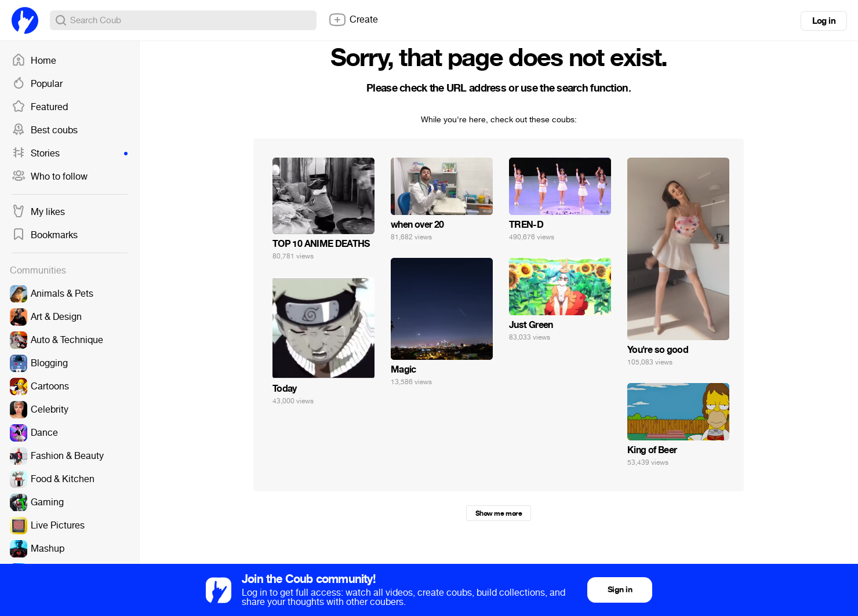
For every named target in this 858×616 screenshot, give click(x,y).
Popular (37, 84)
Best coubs (45, 130)
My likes (38, 212)
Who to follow (50, 177)
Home (34, 61)
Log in (824, 21)
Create (353, 20)
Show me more (499, 513)
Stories (70, 154)
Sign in (620, 590)
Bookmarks (45, 235)
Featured (40, 107)
